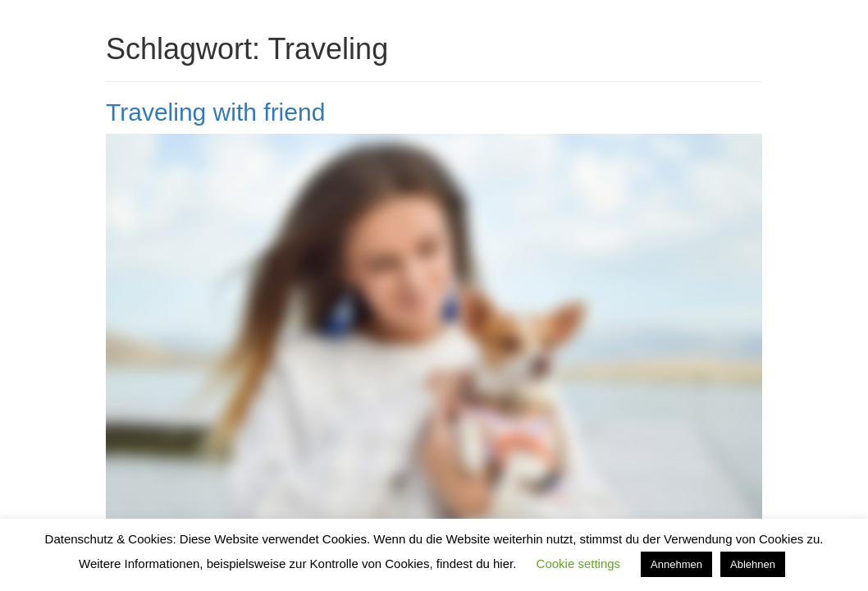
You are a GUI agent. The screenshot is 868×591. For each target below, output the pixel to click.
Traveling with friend (215, 112)
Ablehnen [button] (753, 564)
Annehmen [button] (676, 564)
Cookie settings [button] (579, 564)
